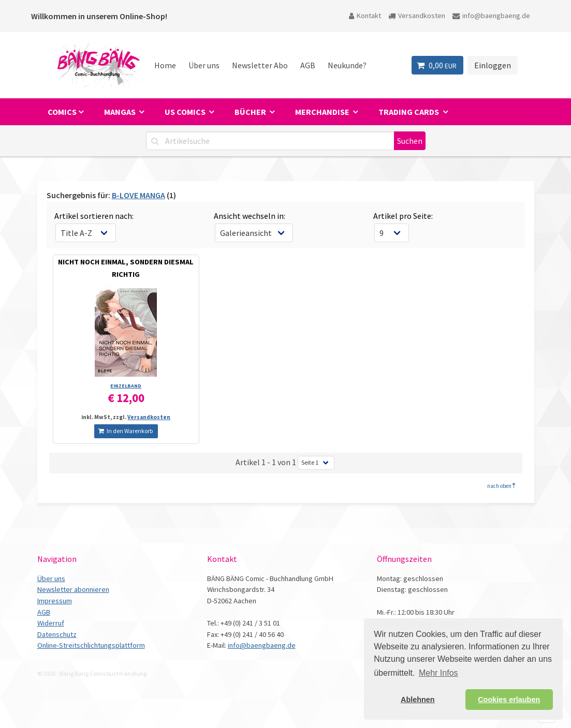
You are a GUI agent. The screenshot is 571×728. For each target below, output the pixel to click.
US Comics (186, 112)
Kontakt (365, 16)
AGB (308, 65)
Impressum (55, 601)
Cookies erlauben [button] (509, 700)
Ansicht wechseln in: (250, 216)
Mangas (121, 112)
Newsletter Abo (260, 65)
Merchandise (323, 112)
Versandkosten (417, 16)
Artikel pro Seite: (403, 216)
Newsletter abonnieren (73, 589)
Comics (62, 112)
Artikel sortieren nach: (94, 216)
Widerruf (51, 623)
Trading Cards (409, 112)
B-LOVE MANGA (138, 195)
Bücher (251, 112)
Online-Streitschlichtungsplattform (91, 645)
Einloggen (493, 65)
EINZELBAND (126, 386)
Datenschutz (57, 634)
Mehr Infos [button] (438, 673)
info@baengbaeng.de (491, 16)
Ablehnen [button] (418, 700)
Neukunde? (347, 65)
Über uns (204, 65)
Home (165, 65)
